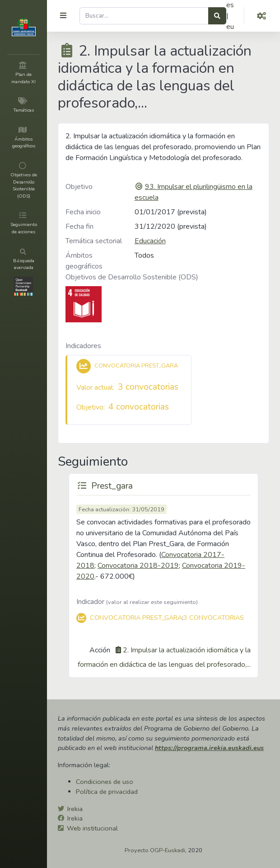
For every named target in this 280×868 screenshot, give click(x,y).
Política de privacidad (107, 792)
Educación (150, 241)
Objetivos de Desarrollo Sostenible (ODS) (132, 277)
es (230, 5)
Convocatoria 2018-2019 (138, 566)
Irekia (75, 809)
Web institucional (92, 828)
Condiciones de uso (105, 782)
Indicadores (83, 346)
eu (230, 27)
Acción (100, 650)
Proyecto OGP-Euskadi (155, 850)
